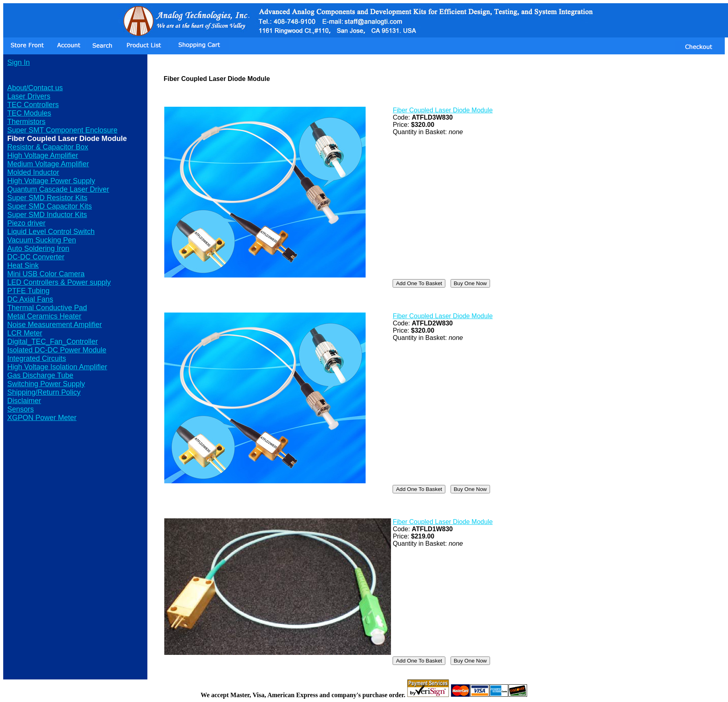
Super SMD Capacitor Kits (50, 206)
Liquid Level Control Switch (51, 232)
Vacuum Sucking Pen (42, 240)
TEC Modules (29, 113)
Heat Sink (23, 265)
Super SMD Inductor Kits (47, 215)
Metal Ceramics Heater (44, 316)
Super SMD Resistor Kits (47, 198)
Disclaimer (24, 401)
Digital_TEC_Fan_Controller (53, 342)
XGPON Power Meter (42, 418)
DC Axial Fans (30, 299)
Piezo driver (26, 223)
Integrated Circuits (37, 358)
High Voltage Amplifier (43, 155)
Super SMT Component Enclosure (62, 130)
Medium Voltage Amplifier (48, 164)
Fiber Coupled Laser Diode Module (443, 110)
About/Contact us (35, 88)
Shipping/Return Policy (44, 392)
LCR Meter (25, 333)
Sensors (21, 409)
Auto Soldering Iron (38, 248)
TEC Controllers (33, 105)
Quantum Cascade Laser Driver (58, 189)
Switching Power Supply (46, 384)
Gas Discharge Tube (40, 375)
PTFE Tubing (28, 291)
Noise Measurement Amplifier (55, 325)
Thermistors (26, 122)
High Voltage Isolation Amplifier (57, 367)
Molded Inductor (33, 172)
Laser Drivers (29, 96)
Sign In (19, 62)
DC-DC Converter (36, 257)
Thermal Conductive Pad (47, 308)
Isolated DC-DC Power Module (57, 350)
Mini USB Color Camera (46, 274)
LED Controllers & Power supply (59, 282)
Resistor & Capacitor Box (48, 147)
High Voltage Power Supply (51, 181)
